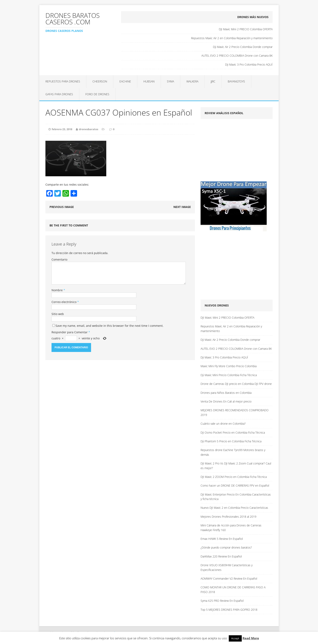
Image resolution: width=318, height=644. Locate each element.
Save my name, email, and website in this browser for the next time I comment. (110, 326)
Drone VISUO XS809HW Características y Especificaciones (227, 567)
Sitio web (58, 314)
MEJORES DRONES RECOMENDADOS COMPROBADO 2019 (235, 412)
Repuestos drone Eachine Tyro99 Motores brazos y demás (233, 452)
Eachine (125, 81)
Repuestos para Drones (63, 81)
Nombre (57, 290)
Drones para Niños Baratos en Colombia (226, 393)
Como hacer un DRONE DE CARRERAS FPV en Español (235, 485)
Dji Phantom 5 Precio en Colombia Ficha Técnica (231, 441)
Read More (251, 638)
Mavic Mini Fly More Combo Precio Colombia (229, 366)
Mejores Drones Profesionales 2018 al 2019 (228, 517)
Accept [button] (235, 638)
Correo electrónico (64, 302)
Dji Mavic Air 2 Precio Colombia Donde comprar (243, 47)
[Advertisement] (235, 152)
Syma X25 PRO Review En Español (222, 601)
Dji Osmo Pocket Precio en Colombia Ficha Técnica (233, 432)
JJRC (213, 81)
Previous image (62, 207)
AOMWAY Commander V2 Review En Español (229, 579)
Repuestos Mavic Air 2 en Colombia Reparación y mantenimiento (232, 38)
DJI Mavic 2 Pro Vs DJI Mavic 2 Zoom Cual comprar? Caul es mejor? (236, 466)
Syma (170, 81)
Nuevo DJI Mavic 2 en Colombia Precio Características (234, 508)
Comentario (59, 259)
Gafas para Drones (59, 94)
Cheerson (100, 81)
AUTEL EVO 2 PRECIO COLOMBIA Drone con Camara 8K (237, 56)
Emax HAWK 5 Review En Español (222, 539)
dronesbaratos (89, 129)
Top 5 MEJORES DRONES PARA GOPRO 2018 (229, 610)
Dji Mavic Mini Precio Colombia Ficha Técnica (229, 375)
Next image (182, 207)
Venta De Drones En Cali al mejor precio (226, 401)
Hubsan (149, 81)
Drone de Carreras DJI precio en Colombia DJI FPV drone (236, 384)
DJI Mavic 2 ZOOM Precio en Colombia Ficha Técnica (234, 477)
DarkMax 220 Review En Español (221, 556)
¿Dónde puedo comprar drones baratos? (226, 547)
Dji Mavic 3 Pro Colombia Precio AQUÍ (249, 64)
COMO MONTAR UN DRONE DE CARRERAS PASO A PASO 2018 (233, 589)
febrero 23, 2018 (62, 129)
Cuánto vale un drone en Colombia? (223, 424)
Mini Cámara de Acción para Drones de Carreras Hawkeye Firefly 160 (231, 528)
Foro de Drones (97, 94)
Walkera (192, 81)
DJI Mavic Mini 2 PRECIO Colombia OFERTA (246, 29)
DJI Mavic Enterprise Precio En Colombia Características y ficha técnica (236, 497)
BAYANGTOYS (236, 81)
